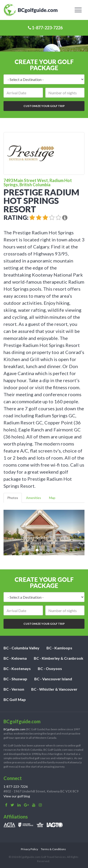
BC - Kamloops (59, 648)
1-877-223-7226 (45, 28)
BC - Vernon (14, 689)
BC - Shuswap (15, 679)
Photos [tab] (13, 498)
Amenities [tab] (34, 498)
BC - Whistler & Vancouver (54, 689)
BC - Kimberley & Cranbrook (59, 658)
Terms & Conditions (53, 849)
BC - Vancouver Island (53, 679)
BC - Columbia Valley (21, 648)
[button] (10, 533)
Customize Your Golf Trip (44, 106)
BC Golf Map (15, 699)
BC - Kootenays (17, 668)
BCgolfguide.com (14, 729)
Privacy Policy (29, 849)
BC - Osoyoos (50, 668)
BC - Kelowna (15, 658)
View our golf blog (17, 796)
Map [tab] (52, 498)
